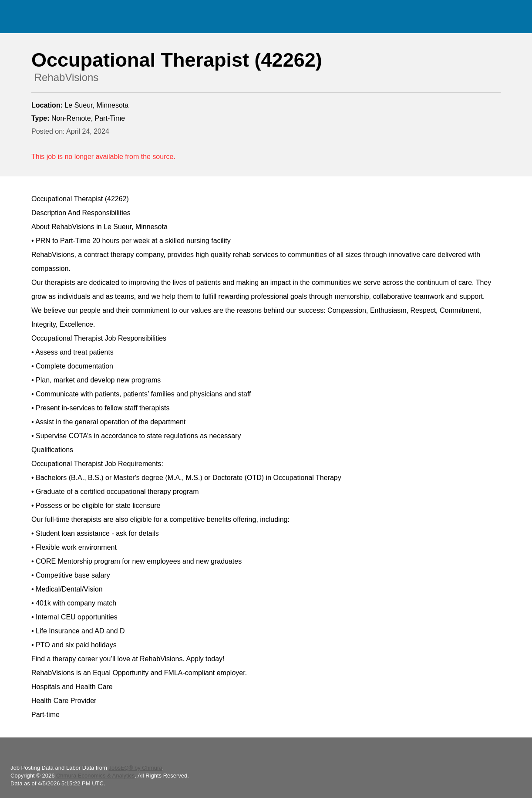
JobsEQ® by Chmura (135, 768)
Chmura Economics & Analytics (96, 776)
